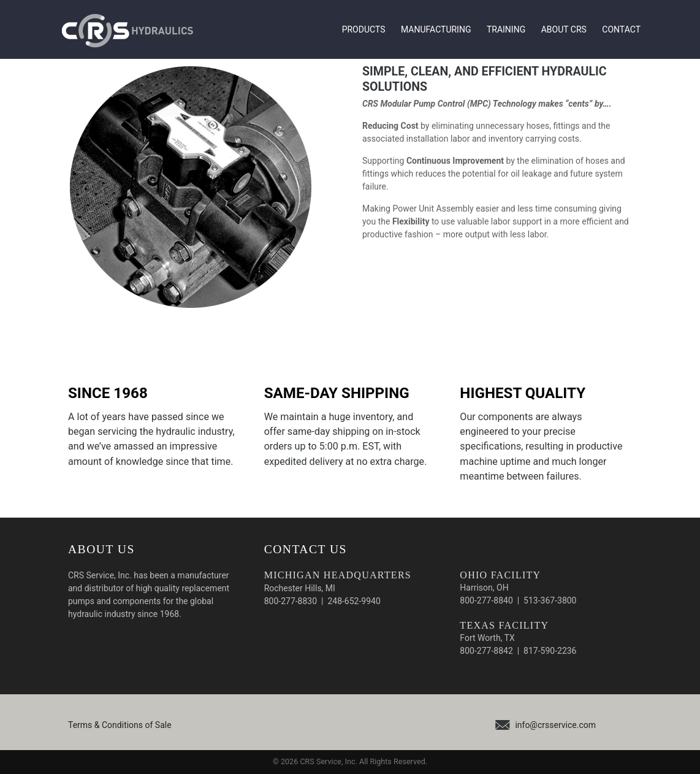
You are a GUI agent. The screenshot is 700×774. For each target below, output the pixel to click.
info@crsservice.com (555, 725)
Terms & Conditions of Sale (120, 725)
